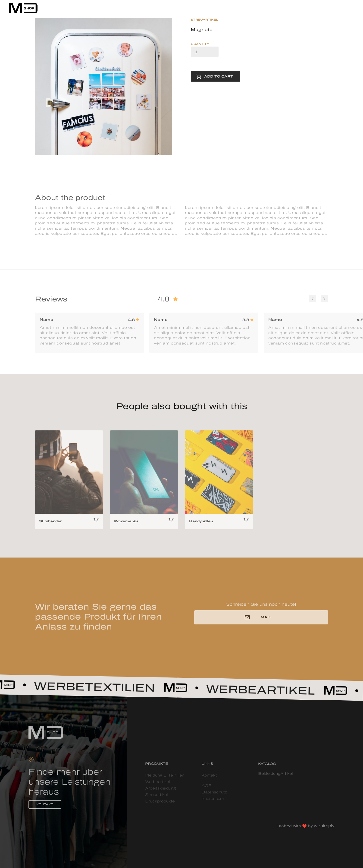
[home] (23, 8)
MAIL (266, 619)
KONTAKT (45, 806)
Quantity (200, 44)
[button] (350, 7)
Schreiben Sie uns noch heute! (261, 606)
